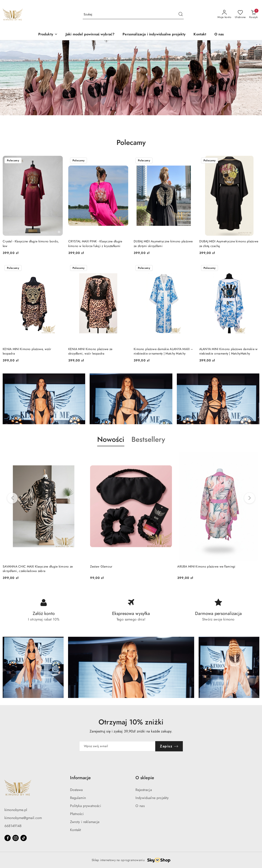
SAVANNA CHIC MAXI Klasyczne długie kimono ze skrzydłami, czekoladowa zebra (38, 569)
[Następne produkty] (250, 498)
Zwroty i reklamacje (85, 822)
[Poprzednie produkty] (12, 498)
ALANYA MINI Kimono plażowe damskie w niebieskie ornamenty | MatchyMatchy (229, 351)
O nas (140, 806)
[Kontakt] (200, 35)
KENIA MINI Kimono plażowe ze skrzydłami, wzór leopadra (90, 351)
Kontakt (76, 830)
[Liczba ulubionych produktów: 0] (240, 14)
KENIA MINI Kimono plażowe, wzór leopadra (27, 351)
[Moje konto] (224, 14)
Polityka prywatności (86, 806)
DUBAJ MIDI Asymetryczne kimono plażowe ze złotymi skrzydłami (163, 244)
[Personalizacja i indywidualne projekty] (154, 35)
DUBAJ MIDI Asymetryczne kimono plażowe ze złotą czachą (229, 244)
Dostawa (77, 790)
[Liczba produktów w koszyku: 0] (253, 14)
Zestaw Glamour (101, 567)
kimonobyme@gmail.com (23, 818)
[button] (48, 35)
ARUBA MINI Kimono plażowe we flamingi (206, 567)
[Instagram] (16, 838)
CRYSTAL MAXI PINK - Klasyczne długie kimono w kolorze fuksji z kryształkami (95, 244)
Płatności (77, 814)
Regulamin (78, 798)
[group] (131, 78)
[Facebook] (8, 838)
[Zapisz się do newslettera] (117, 746)
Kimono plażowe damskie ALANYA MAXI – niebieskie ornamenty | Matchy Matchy (163, 351)
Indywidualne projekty (152, 798)
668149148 (13, 826)
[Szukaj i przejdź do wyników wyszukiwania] (181, 14)
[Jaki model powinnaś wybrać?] (90, 35)
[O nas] (219, 35)
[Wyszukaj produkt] (133, 15)
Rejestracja (144, 790)
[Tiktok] (24, 838)
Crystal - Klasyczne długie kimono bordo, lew (31, 244)
